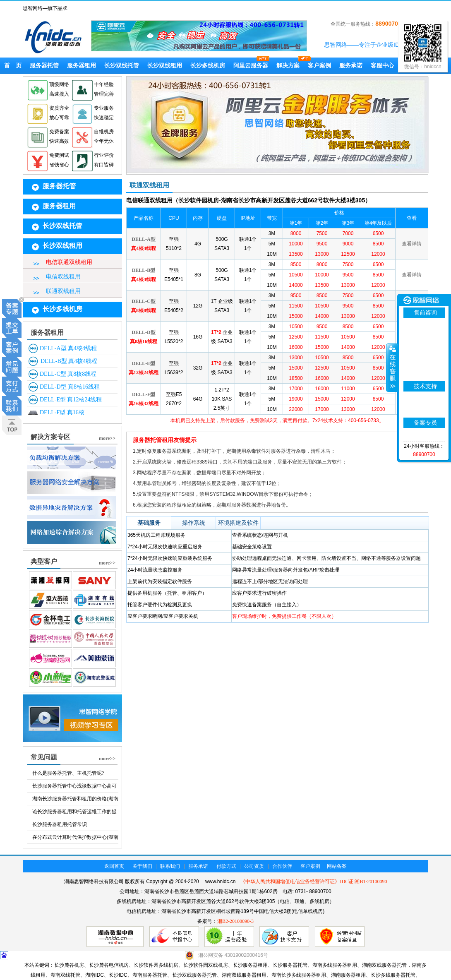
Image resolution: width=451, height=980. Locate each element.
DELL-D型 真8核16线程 (70, 387)
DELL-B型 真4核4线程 (69, 361)
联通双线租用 (63, 291)
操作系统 (194, 523)
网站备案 (337, 866)
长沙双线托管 (122, 66)
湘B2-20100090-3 (235, 921)
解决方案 (288, 66)
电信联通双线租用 (69, 262)
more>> (107, 438)
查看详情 (412, 244)
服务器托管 (44, 66)
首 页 (13, 66)
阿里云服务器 (251, 66)
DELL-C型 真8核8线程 (68, 374)
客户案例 (319, 66)
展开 (392, 368)
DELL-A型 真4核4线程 (68, 348)
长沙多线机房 (208, 66)
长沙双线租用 (165, 66)
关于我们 (142, 866)
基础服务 (149, 523)
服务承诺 (351, 66)
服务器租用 (82, 66)
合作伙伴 (282, 866)
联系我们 (170, 866)
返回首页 (114, 866)
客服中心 (382, 66)
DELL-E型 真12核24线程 (71, 400)
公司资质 (254, 866)
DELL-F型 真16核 (62, 412)
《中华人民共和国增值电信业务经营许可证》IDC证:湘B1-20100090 (314, 882)
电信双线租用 (63, 277)
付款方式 (226, 866)
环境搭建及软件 (238, 523)
